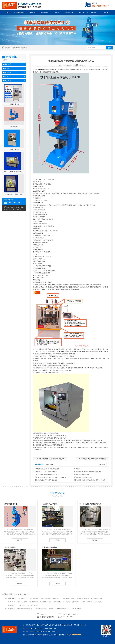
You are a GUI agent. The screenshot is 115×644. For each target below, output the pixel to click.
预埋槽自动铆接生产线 (62, 609)
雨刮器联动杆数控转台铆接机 (14, 194)
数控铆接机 (22, 598)
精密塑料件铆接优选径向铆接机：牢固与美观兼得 (91, 480)
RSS (81, 625)
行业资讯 (8, 68)
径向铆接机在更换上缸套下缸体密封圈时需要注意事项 (97, 459)
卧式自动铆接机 (77, 609)
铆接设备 (41, 70)
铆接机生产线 (57, 598)
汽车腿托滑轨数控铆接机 (24, 609)
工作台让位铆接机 (87, 602)
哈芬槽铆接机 (34, 602)
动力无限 (68, 635)
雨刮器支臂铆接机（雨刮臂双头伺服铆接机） (14, 172)
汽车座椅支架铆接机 (49, 504)
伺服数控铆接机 (14, 149)
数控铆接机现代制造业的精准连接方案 (48, 469)
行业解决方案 (57, 493)
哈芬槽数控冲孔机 (46, 602)
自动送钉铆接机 (22, 602)
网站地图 (77, 625)
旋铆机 (51, 609)
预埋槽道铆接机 (10, 547)
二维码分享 (82, 65)
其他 (7, 77)
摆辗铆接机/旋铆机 (83, 598)
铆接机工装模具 (33, 605)
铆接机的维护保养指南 (83, 474)
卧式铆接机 (57, 602)
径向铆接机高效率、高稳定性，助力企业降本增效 (51, 477)
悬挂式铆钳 (75, 602)
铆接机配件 (22, 605)
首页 (13, 48)
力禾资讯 (18, 48)
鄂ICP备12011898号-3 (67, 625)
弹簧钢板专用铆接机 (40, 609)
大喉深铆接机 (14, 127)
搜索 (109, 48)
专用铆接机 (98, 602)
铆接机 (78, 469)
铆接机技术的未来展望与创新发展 (47, 472)
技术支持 (25, 48)
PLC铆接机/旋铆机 (97, 598)
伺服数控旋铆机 (14, 104)
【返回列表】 (102, 465)
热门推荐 (8, 81)
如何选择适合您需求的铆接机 (85, 477)
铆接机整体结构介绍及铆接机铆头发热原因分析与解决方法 (56, 459)
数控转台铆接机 (46, 598)
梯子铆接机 (66, 602)
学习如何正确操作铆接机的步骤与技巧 (48, 474)
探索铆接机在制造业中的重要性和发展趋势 (89, 472)
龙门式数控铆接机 (33, 598)
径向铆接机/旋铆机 (69, 598)
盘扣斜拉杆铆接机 (11, 504)
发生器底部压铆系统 (49, 547)
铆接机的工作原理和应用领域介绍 (47, 480)
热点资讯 (8, 64)
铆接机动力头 (12, 605)
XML (85, 625)
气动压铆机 (12, 602)
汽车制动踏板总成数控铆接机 (90, 504)
